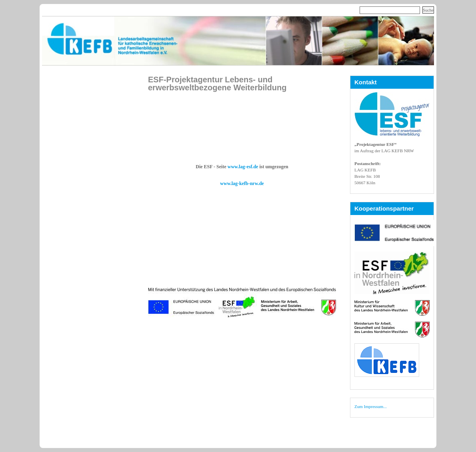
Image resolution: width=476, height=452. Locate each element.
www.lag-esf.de (243, 167)
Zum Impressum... (371, 406)
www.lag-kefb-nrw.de (242, 183)
